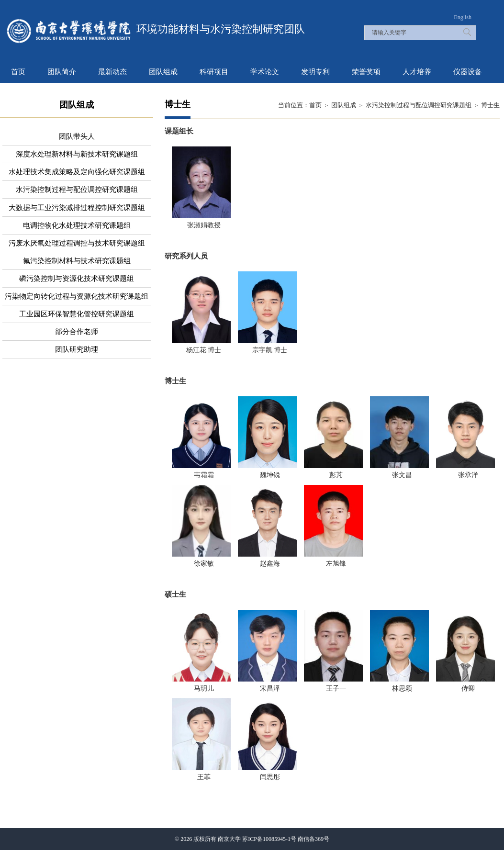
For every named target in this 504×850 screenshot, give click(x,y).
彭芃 (336, 475)
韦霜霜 (204, 475)
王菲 (204, 777)
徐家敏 (204, 564)
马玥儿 (204, 688)
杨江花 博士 (204, 350)
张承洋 (468, 475)
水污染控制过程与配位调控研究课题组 (419, 105)
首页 (315, 105)
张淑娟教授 (204, 225)
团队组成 (344, 105)
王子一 (336, 688)
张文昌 (402, 475)
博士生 (490, 105)
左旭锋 (336, 564)
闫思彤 (270, 777)
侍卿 (468, 688)
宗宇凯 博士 (270, 350)
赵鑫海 (270, 564)
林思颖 (402, 688)
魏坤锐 (270, 475)
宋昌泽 (270, 688)
